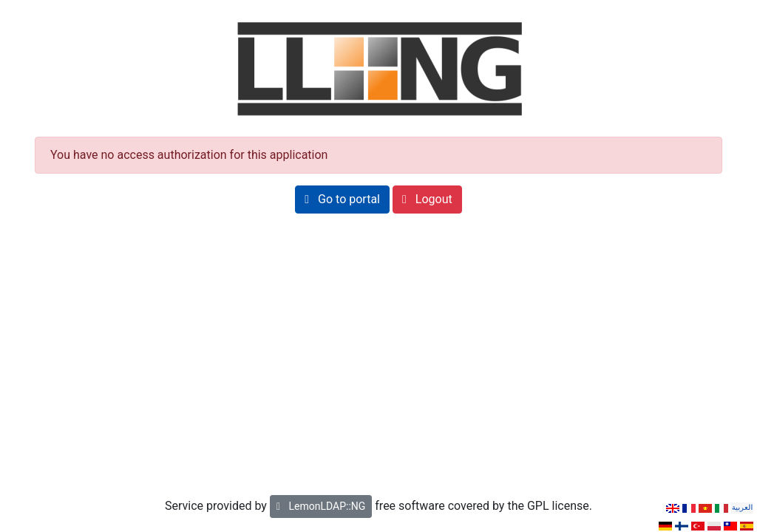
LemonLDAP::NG (321, 506)
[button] (342, 199)
